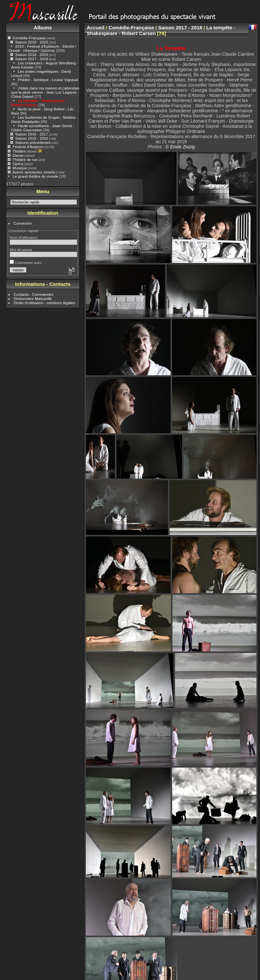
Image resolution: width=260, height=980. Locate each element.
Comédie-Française (29, 38)
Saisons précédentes (33, 142)
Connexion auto (26, 262)
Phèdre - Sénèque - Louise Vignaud (48, 80)
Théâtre (19, 151)
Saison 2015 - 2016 (32, 138)
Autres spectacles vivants (34, 172)
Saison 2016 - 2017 (32, 134)
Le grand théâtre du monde (35, 176)
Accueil (96, 28)
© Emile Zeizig (180, 147)
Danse (18, 155)
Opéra (18, 164)
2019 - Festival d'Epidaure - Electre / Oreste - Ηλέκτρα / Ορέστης (43, 48)
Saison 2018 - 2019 (32, 55)
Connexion (23, 223)
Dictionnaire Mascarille (33, 299)
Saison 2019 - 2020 (32, 42)
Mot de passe (21, 250)
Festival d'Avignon (28, 147)
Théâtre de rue (25, 159)
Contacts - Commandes (34, 294)
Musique (20, 168)
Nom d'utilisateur (24, 237)
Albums (43, 28)
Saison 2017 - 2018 (32, 59)
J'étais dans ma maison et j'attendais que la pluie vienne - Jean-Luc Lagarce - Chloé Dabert (45, 92)
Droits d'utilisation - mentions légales (45, 303)
